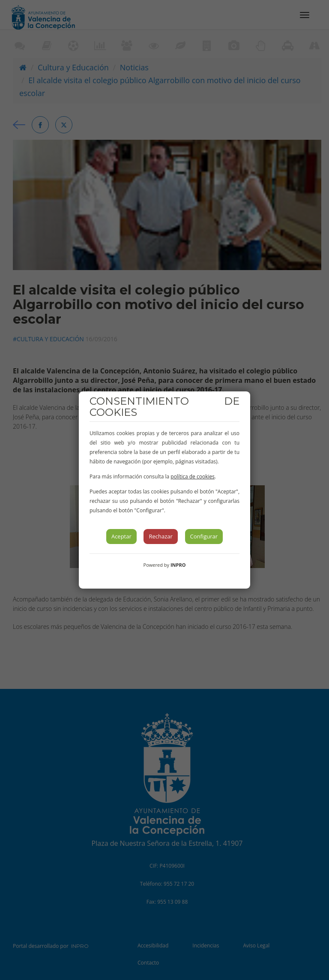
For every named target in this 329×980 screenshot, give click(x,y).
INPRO (178, 565)
